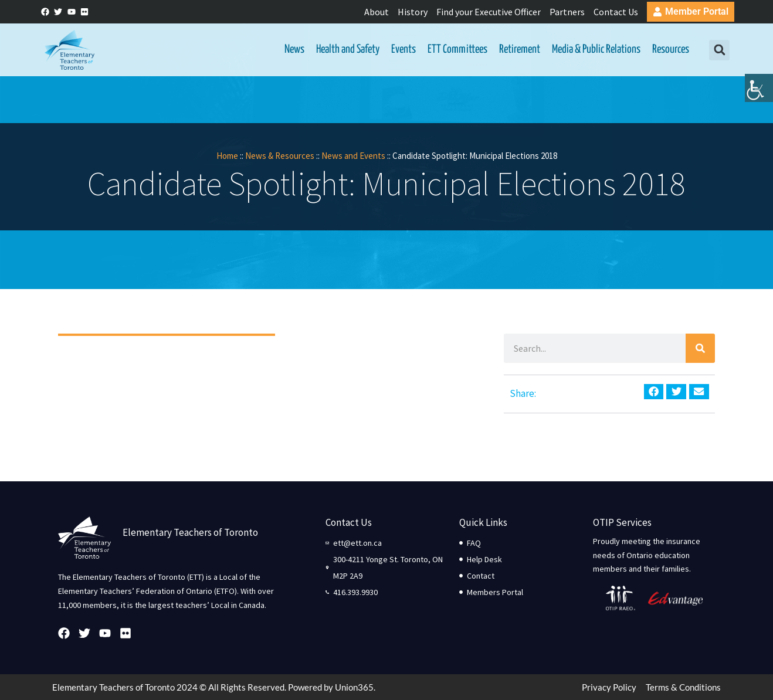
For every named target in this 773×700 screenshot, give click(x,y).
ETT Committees (457, 50)
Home (227, 156)
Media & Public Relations (596, 50)
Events (404, 50)
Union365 (354, 687)
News (294, 50)
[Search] (700, 348)
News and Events (353, 156)
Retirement (520, 50)
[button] (719, 50)
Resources (671, 50)
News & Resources (280, 156)
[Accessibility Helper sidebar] (759, 90)
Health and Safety (348, 50)
